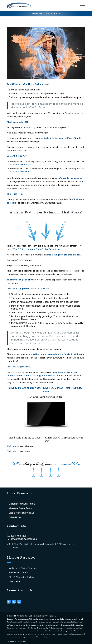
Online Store (15, 582)
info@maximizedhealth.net (24, 539)
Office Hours (15, 517)
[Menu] (81, 6)
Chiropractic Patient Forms (22, 504)
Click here (12, 446)
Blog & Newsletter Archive (22, 513)
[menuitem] (81, 6)
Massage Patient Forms (21, 508)
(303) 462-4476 (19, 536)
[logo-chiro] (38, 6)
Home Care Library (18, 573)
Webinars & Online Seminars (23, 568)
